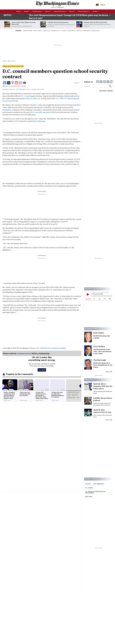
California (71, 31)
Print (77, 83)
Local (14, 61)
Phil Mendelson (99, 484)
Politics (88, 484)
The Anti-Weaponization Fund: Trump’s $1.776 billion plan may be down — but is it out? (70, 17)
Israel (40, 31)
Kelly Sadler (99, 333)
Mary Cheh (89, 497)
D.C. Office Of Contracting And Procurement (95, 492)
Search (110, 86)
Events (72, 11)
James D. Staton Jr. (33, 98)
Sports (48, 11)
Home (5, 61)
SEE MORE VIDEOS (106, 91)
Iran (35, 31)
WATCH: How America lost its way (102, 411)
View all (109, 372)
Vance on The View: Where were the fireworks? (23, 23)
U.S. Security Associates (41, 112)
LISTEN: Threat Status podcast (58, 22)
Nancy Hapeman (39, 121)
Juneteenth (87, 31)
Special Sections (60, 11)
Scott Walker (99, 346)
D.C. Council (26, 96)
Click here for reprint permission (53, 348)
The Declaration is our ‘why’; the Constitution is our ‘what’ (102, 351)
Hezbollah (55, 31)
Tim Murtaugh (100, 360)
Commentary (37, 11)
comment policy (24, 353)
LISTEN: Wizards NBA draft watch (95, 22)
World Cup (47, 31)
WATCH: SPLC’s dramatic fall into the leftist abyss (103, 386)
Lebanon (79, 31)
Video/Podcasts (83, 11)
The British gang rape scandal (102, 337)
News (18, 11)
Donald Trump (28, 31)
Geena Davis (96, 31)
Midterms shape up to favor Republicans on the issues (103, 365)
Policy (26, 11)
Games (95, 11)
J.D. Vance (63, 31)
